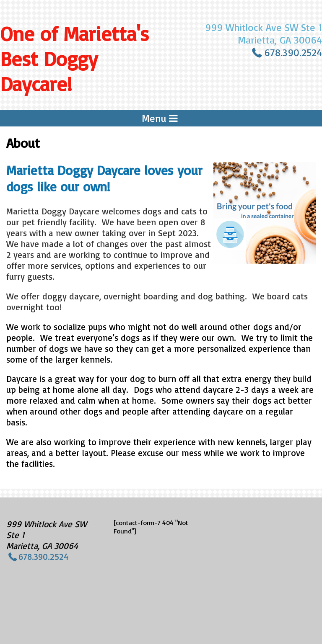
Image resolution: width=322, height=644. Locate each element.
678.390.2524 (293, 52)
